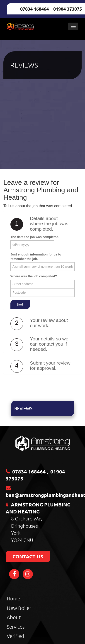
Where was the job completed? (34, 276)
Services (16, 627)
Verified (15, 636)
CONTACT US (28, 556)
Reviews (23, 408)
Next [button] (20, 304)
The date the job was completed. (35, 237)
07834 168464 (34, 9)
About (14, 617)
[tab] (42, 225)
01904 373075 (68, 9)
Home (13, 598)
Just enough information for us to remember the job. (36, 257)
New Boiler (19, 608)
